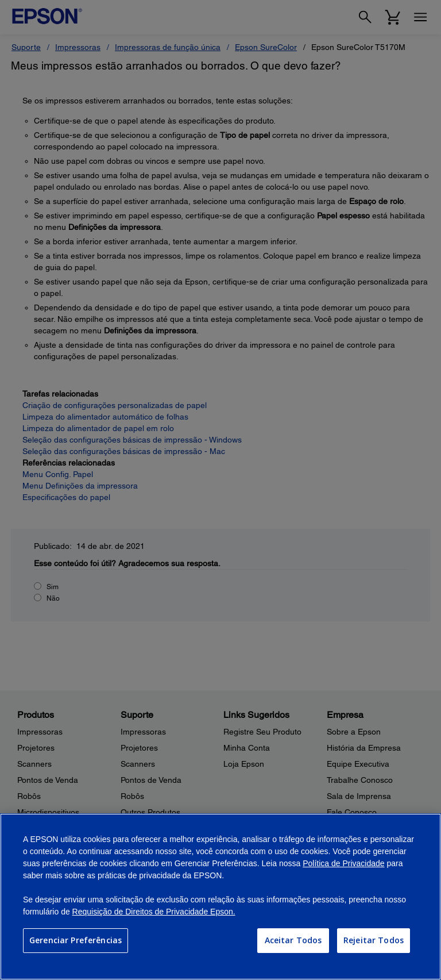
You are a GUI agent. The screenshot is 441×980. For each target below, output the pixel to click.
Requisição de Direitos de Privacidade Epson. (154, 912)
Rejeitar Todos (374, 940)
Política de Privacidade (343, 863)
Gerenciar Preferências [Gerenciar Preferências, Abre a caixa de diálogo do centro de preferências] (76, 940)
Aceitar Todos (293, 940)
